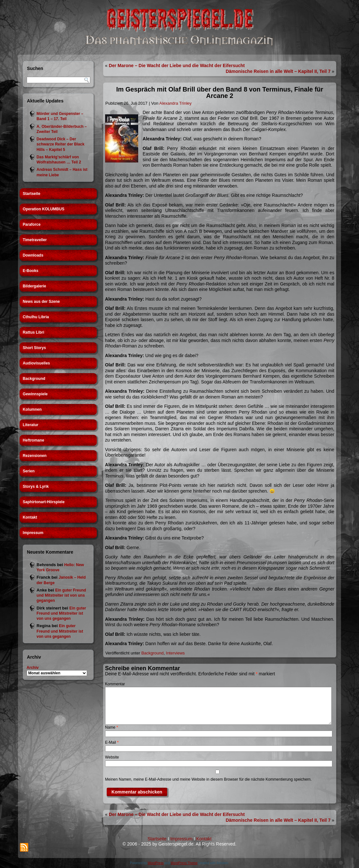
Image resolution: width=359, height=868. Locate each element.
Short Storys (34, 348)
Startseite (32, 194)
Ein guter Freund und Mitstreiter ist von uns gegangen (61, 596)
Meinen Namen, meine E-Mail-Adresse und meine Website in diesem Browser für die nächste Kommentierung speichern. (208, 779)
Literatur (31, 425)
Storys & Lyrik (36, 487)
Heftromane (34, 440)
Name (112, 727)
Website (112, 757)
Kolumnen (32, 409)
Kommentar (115, 684)
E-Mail (112, 742)
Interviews (175, 653)
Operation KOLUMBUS (44, 209)
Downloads (33, 255)
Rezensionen (35, 456)
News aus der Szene (41, 302)
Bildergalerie (35, 286)
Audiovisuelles (36, 363)
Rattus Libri (34, 332)
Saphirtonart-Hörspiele (44, 502)
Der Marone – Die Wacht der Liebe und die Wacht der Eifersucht (177, 66)
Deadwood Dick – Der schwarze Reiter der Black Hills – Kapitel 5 (61, 144)
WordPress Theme (184, 863)
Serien (29, 471)
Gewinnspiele (35, 394)
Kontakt (30, 517)
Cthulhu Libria (36, 317)
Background (34, 379)
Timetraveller (35, 240)
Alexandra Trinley (175, 103)
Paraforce (32, 224)
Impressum (33, 533)
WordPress (156, 863)
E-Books (31, 271)
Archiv (33, 668)
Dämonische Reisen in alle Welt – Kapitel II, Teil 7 (278, 71)
